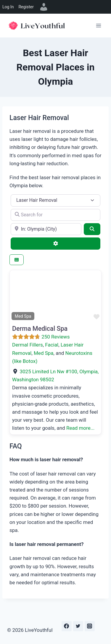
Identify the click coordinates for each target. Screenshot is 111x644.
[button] (17, 296)
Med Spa (44, 353)
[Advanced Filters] (55, 243)
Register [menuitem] (26, 7)
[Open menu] (98, 25)
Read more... (80, 428)
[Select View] (17, 260)
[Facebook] (67, 626)
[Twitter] (78, 626)
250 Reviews (55, 337)
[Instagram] (90, 626)
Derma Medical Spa (40, 329)
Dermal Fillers (28, 345)
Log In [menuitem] (8, 7)
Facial (52, 345)
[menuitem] (44, 7)
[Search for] (55, 215)
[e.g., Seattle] (46, 229)
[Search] (92, 229)
